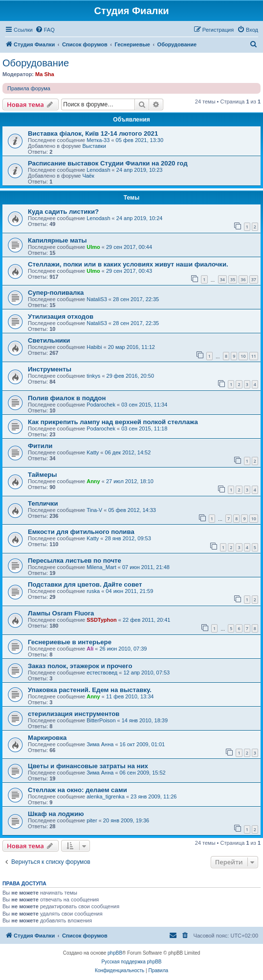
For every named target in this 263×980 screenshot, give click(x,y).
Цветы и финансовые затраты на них (88, 766)
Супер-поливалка (56, 293)
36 (243, 279)
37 (254, 279)
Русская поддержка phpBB (131, 962)
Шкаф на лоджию (56, 814)
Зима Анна (100, 744)
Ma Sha (45, 74)
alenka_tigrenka (106, 796)
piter (92, 820)
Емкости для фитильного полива (81, 532)
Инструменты (50, 369)
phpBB (115, 953)
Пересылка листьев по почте (75, 561)
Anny (93, 481)
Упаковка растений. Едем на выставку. (90, 690)
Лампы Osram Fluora (61, 613)
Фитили (40, 446)
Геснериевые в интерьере (70, 642)
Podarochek (101, 405)
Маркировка (47, 738)
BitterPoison (101, 720)
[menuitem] (45, 30)
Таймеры (43, 475)
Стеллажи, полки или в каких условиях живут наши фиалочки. (128, 264)
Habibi (94, 347)
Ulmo (93, 247)
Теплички (43, 503)
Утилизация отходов (61, 316)
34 (222, 279)
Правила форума (29, 88)
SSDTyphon (102, 620)
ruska (93, 591)
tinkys (93, 376)
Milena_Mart (101, 567)
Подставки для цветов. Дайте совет (85, 584)
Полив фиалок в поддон (67, 398)
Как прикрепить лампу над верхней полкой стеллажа (113, 422)
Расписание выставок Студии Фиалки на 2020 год (108, 163)
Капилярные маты (57, 240)
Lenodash (98, 170)
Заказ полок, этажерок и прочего (80, 666)
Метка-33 (98, 140)
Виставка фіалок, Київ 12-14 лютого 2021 (93, 133)
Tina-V (94, 510)
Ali (90, 649)
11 (254, 356)
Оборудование (36, 63)
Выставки (94, 146)
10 (243, 356)
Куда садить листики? (63, 212)
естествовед (102, 673)
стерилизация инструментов (74, 714)
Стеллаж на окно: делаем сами (77, 790)
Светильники (49, 340)
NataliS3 (97, 299)
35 (233, 279)
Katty (93, 452)
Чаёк (88, 176)
